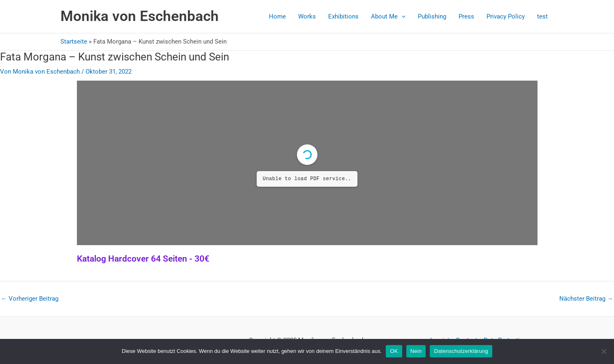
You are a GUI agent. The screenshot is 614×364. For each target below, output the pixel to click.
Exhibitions (343, 16)
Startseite (74, 42)
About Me (388, 16)
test (542, 16)
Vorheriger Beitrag (30, 299)
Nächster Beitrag (586, 299)
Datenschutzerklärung (461, 351)
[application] (402, 16)
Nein (416, 351)
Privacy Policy (506, 16)
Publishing (432, 16)
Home (277, 16)
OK (394, 351)
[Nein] (604, 351)
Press (466, 16)
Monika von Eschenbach (140, 16)
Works (307, 16)
